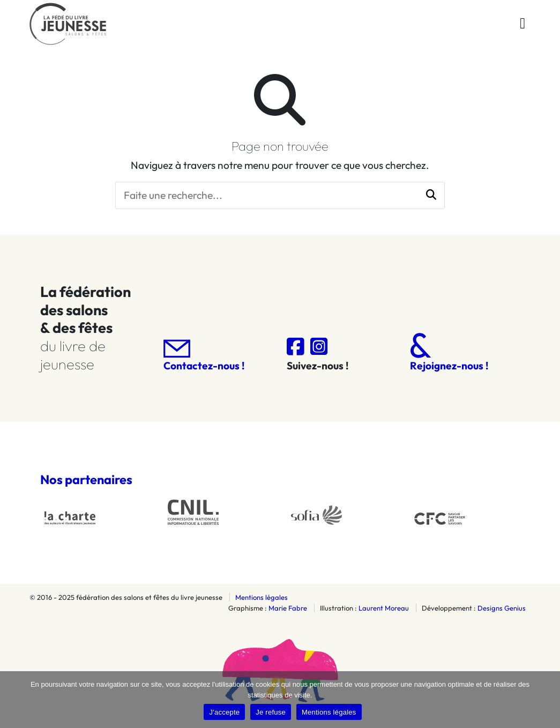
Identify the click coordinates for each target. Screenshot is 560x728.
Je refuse (271, 712)
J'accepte (224, 712)
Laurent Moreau (384, 608)
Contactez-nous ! (204, 356)
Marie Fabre (288, 608)
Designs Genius (502, 608)
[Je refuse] (547, 700)
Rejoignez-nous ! (449, 352)
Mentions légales (262, 597)
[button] (431, 195)
